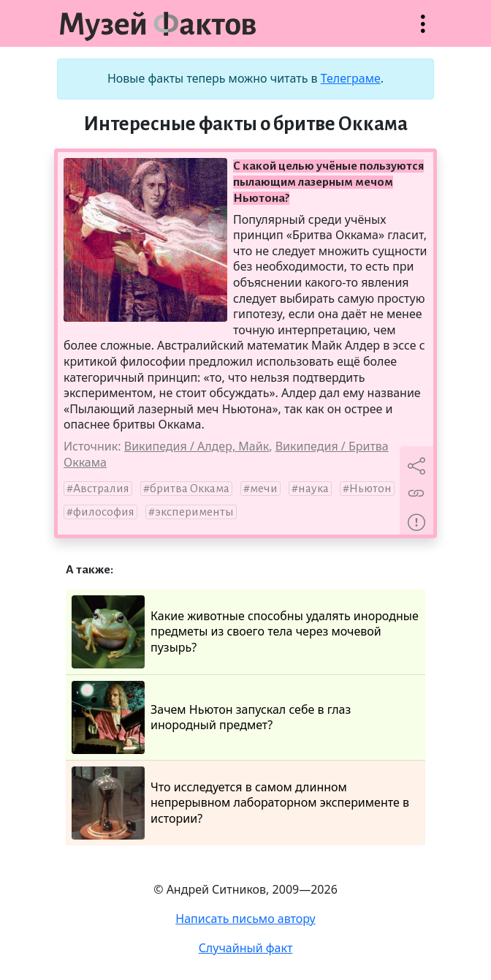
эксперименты (194, 512)
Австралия (101, 489)
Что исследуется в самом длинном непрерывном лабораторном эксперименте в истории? (240, 803)
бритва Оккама (190, 489)
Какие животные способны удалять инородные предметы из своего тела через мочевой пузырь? (245, 632)
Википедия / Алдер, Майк (197, 446)
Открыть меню (423, 31)
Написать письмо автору (245, 919)
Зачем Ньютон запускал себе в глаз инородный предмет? (211, 717)
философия (104, 512)
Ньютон (370, 489)
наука (313, 489)
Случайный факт (246, 948)
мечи (264, 489)
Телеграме (351, 78)
